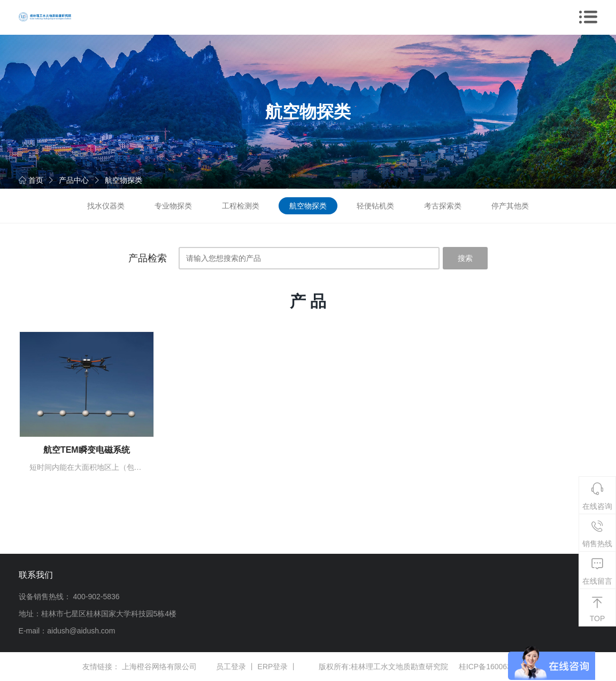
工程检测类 (241, 206)
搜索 (465, 258)
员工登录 (231, 667)
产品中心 (74, 180)
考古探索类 (443, 206)
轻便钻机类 (375, 206)
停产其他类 (510, 206)
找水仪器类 (106, 206)
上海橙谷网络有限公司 (159, 667)
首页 (31, 180)
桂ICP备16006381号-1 (496, 667)
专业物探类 (173, 206)
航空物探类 (124, 180)
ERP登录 (273, 667)
